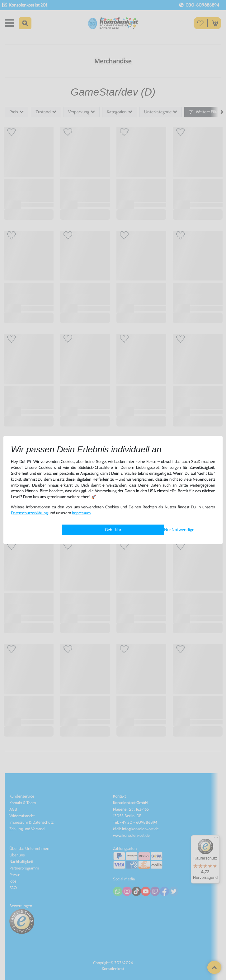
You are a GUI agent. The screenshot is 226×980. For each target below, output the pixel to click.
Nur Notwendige (179, 530)
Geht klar (113, 530)
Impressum (81, 513)
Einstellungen (74, 530)
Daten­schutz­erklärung (29, 513)
